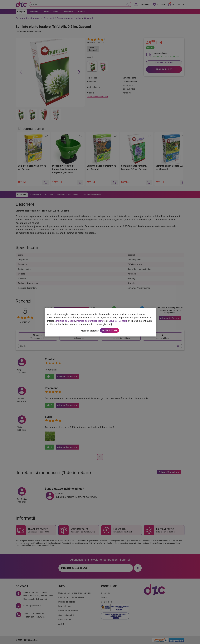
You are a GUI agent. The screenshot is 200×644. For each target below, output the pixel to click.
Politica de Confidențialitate (91, 321)
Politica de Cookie (66, 321)
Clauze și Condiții (118, 321)
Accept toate (110, 330)
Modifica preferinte (90, 331)
